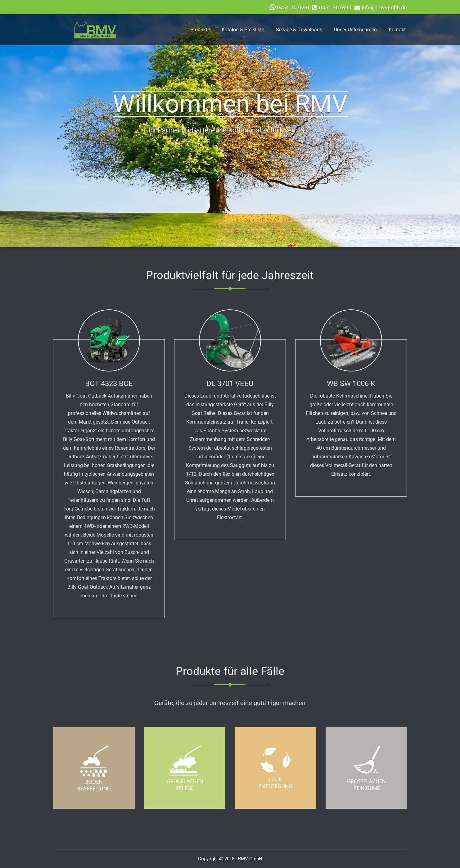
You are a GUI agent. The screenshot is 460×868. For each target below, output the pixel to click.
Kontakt (397, 30)
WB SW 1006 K (351, 384)
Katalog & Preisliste (243, 30)
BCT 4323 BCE (109, 384)
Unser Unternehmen (355, 30)
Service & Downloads (299, 30)
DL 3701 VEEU (230, 384)
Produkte (200, 30)
